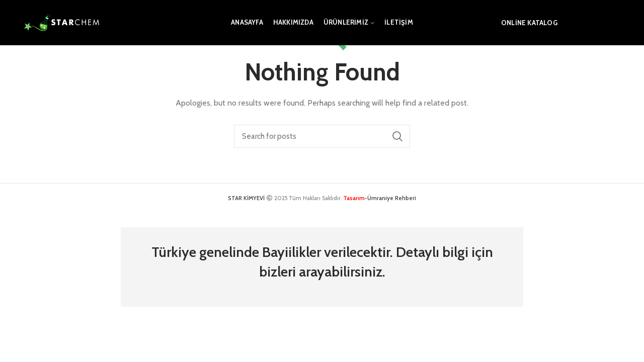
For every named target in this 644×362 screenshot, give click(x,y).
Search (397, 136)
